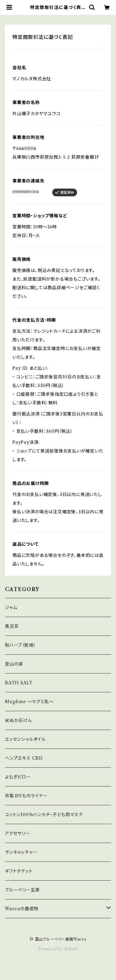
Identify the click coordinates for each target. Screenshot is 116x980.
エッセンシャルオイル (25, 739)
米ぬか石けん (19, 720)
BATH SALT (19, 683)
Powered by (58, 949)
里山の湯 (14, 664)
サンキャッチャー (21, 852)
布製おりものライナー (26, 796)
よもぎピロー (18, 777)
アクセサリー (17, 833)
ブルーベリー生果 (22, 890)
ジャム (11, 607)
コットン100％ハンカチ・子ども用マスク (44, 815)
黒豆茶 (12, 626)
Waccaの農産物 (22, 909)
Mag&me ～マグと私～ (29, 702)
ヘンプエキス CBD (24, 758)
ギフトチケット (19, 871)
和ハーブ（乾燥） (20, 645)
